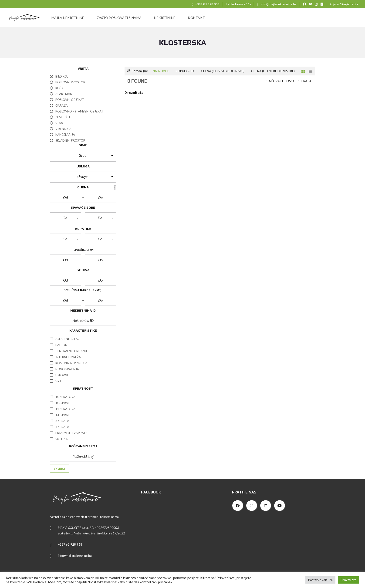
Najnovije (161, 71)
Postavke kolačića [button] (320, 580)
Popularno (185, 71)
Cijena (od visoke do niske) (223, 71)
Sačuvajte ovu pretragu (289, 81)
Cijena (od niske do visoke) (273, 71)
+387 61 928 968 (206, 4)
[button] (83, 156)
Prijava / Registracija (344, 4)
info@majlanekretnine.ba (277, 4)
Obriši (60, 469)
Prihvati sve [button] (348, 580)
